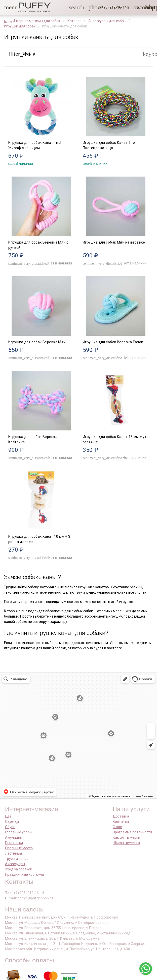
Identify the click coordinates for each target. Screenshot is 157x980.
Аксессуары (15, 864)
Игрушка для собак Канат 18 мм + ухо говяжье (116, 439)
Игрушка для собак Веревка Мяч (37, 342)
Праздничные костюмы (24, 874)
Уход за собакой (19, 869)
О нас (117, 827)
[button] (7, 7)
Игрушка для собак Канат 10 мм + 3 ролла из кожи (39, 539)
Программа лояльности (132, 832)
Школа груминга (126, 843)
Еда (8, 816)
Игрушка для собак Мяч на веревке (114, 242)
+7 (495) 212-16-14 (29, 893)
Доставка (121, 816)
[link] (140, 7)
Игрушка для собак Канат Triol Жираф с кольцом (35, 145)
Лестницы (13, 853)
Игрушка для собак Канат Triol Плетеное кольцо (109, 145)
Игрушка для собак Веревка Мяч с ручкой (38, 245)
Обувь (10, 827)
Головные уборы (19, 832)
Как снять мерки (126, 837)
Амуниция (14, 837)
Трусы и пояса (17, 859)
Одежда (12, 822)
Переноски (14, 843)
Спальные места (19, 848)
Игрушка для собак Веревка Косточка (33, 439)
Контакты (121, 822)
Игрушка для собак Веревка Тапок (113, 342)
